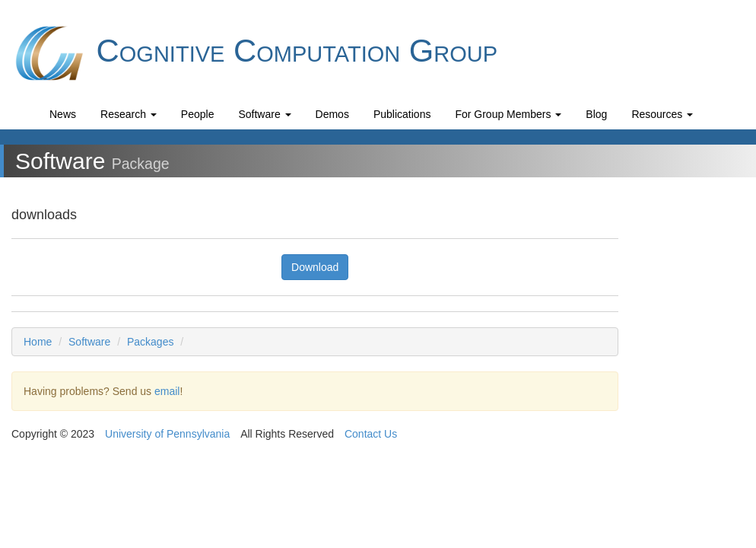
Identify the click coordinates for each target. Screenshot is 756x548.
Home (38, 342)
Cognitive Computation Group (254, 53)
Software (264, 114)
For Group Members (508, 114)
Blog (596, 114)
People (198, 114)
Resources (662, 114)
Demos (332, 114)
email (167, 391)
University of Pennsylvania (167, 434)
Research (129, 114)
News (63, 114)
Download (315, 267)
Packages (150, 342)
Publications (402, 114)
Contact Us (371, 434)
